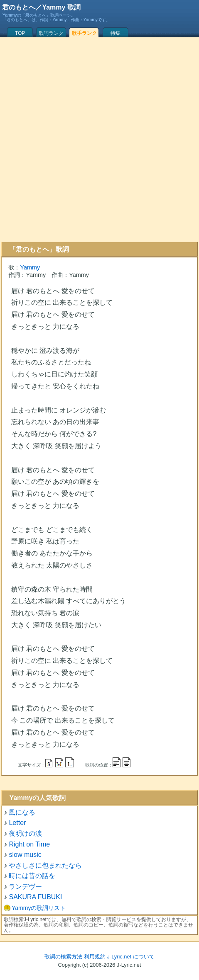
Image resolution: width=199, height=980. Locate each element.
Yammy (30, 267)
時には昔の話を (32, 876)
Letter (17, 823)
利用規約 (95, 957)
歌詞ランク (51, 33)
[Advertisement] (98, 139)
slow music (25, 855)
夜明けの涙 (25, 833)
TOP (20, 33)
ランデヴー (25, 887)
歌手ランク (84, 33)
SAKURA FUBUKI (35, 897)
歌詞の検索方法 (63, 957)
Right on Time (29, 844)
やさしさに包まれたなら (45, 865)
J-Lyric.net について (131, 957)
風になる (22, 812)
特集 (115, 33)
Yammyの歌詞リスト (39, 908)
